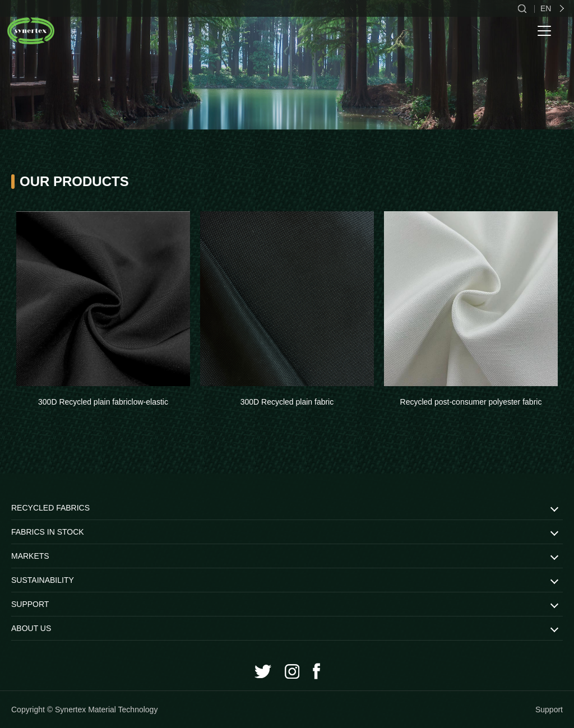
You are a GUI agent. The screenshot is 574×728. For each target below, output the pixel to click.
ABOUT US (31, 628)
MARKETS (30, 556)
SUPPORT (30, 604)
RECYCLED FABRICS (50, 508)
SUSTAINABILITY (43, 580)
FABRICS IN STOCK (48, 532)
